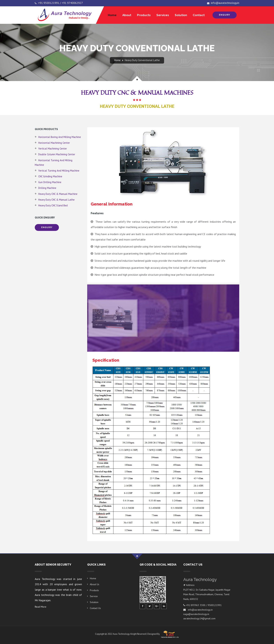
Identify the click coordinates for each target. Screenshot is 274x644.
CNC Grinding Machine (50, 176)
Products (144, 15)
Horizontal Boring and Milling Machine (60, 137)
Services (163, 15)
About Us (95, 584)
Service (94, 596)
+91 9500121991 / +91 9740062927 (59, 3)
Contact (199, 15)
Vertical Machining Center (53, 149)
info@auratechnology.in (223, 3)
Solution (181, 15)
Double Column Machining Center (57, 154)
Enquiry (225, 15)
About (127, 15)
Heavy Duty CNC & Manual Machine (58, 194)
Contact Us (95, 608)
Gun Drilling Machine (50, 182)
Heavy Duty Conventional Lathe (142, 60)
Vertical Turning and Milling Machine (59, 171)
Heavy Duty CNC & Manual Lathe (56, 200)
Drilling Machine (47, 188)
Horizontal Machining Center (54, 143)
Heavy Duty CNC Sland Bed (53, 205)
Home (112, 15)
